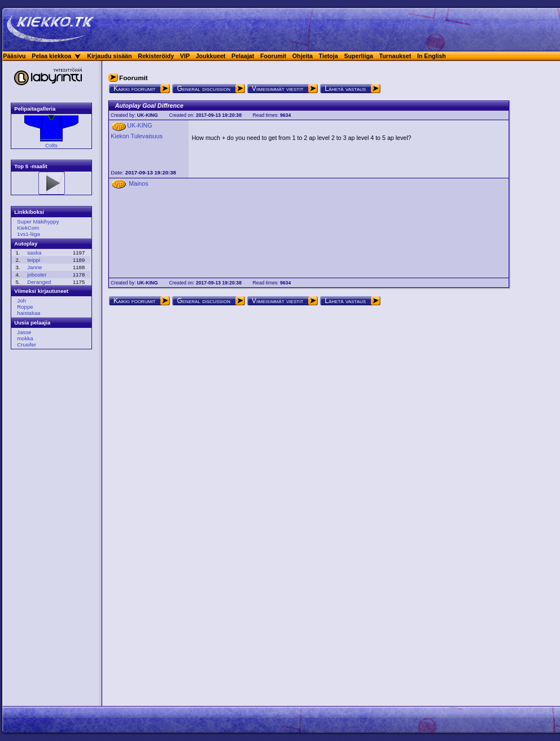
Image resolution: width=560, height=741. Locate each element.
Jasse (24, 332)
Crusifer (27, 345)
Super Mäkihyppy (38, 222)
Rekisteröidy (156, 56)
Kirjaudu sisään (109, 56)
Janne (34, 267)
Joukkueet (211, 56)
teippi (34, 260)
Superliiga (358, 56)
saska (34, 253)
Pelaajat (243, 56)
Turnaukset (395, 56)
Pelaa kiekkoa (51, 56)
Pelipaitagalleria (35, 109)
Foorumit (273, 56)
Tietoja (329, 56)
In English (432, 56)
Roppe (25, 307)
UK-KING (148, 115)
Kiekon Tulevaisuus (137, 136)
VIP (185, 56)
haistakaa (29, 313)
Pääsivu (14, 56)
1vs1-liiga (29, 234)
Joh (21, 301)
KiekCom (28, 228)
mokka (25, 338)
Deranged (39, 282)
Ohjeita (303, 56)
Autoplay (26, 244)
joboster (37, 275)
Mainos (138, 183)
